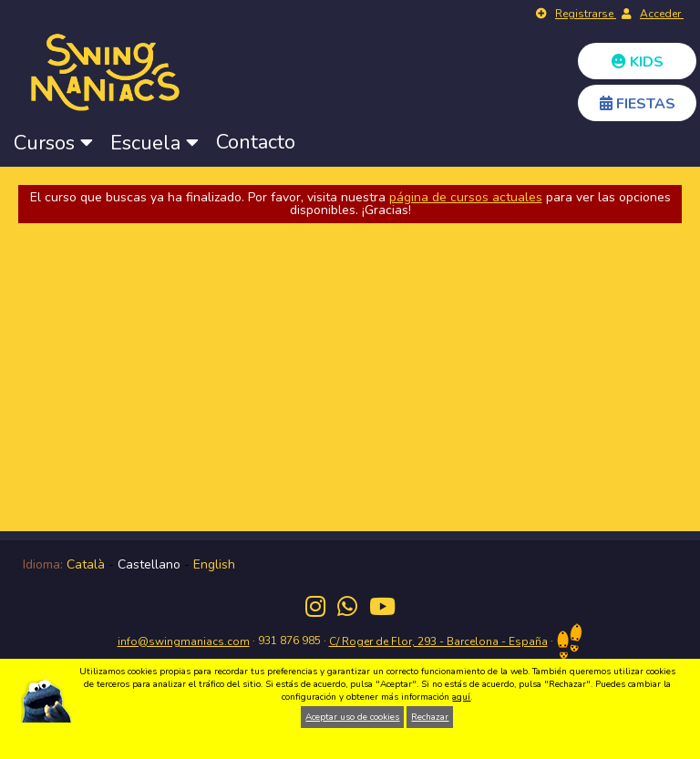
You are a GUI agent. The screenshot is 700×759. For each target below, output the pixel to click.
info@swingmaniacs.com (184, 641)
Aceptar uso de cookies (352, 717)
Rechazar (430, 717)
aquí (461, 697)
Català (86, 564)
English (214, 564)
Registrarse (586, 14)
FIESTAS (638, 104)
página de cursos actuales (466, 197)
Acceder (662, 14)
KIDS (638, 62)
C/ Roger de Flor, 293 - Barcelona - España (438, 641)
